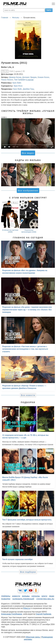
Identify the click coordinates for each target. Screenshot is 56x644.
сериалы (36, 596)
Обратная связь (33, 637)
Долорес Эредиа (29, 77)
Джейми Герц (28, 89)
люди (52, 596)
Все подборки (28, 572)
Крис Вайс (17, 83)
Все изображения (28, 191)
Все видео (28, 153)
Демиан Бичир (15, 77)
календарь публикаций (23, 599)
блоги (44, 596)
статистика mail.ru (45, 599)
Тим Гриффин (20, 80)
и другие (30, 80)
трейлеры (6, 596)
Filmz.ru (27, 608)
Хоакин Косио (43, 77)
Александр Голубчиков (12, 614)
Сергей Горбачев (43, 614)
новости (16, 596)
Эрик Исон (18, 86)
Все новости (28, 395)
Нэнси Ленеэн (7, 80)
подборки (6, 599)
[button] (52, 175)
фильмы (26, 596)
